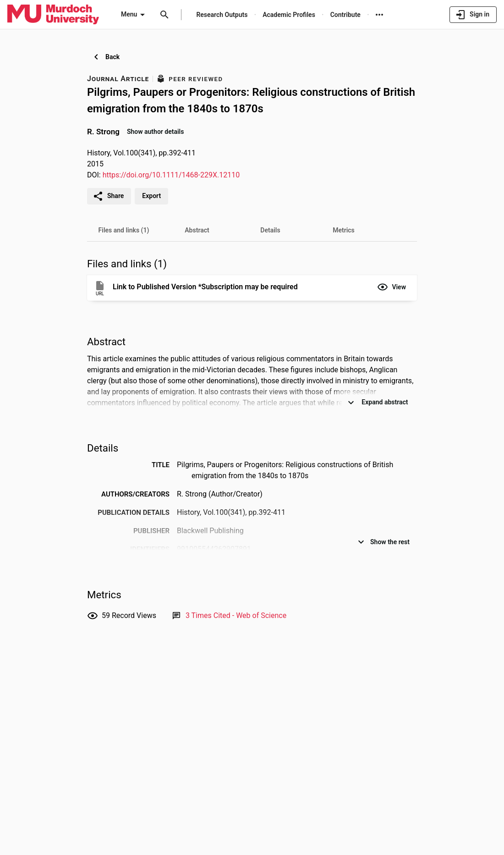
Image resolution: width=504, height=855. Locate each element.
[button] (392, 287)
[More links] (379, 15)
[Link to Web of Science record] (236, 615)
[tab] (124, 230)
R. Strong (103, 131)
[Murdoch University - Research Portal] (53, 14)
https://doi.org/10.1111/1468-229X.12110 (171, 175)
